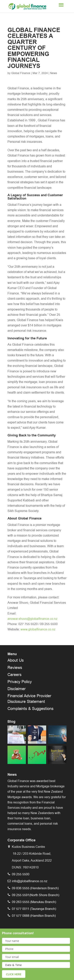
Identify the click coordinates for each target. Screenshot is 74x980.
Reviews (15, 668)
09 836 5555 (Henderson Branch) (35, 888)
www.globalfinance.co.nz (38, 629)
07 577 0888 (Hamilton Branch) (34, 916)
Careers (15, 675)
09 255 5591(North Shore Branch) (36, 895)
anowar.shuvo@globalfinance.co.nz (32, 619)
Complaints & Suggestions (30, 709)
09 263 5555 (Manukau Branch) (34, 902)
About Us (16, 660)
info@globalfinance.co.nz (30, 881)
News (54, 73)
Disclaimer (17, 689)
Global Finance (21, 73)
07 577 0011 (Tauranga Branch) (34, 909)
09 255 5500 (21, 874)
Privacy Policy (20, 682)
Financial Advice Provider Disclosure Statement (29, 699)
